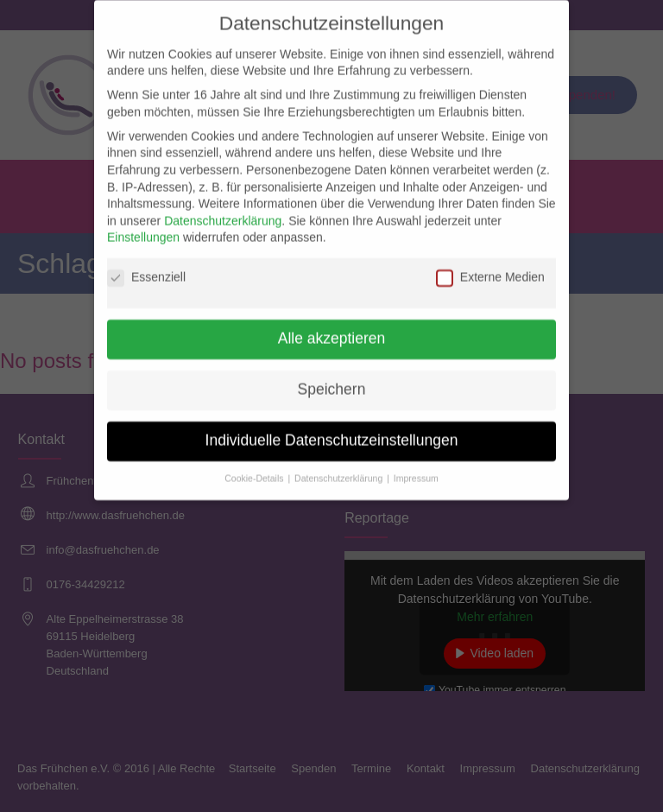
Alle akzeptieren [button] (332, 328)
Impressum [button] (416, 468)
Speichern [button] (332, 379)
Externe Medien (490, 268)
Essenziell (146, 268)
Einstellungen (143, 228)
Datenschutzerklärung (223, 211)
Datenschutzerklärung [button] (340, 468)
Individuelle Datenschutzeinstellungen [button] (332, 430)
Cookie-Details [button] (255, 468)
